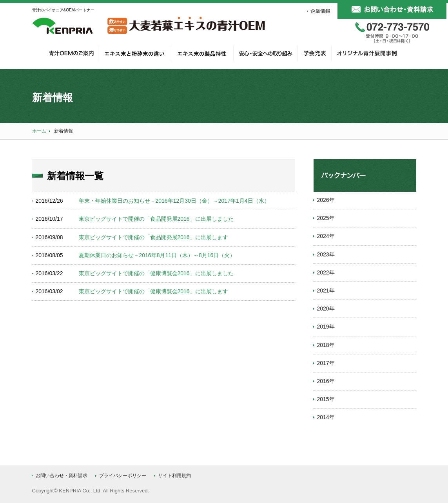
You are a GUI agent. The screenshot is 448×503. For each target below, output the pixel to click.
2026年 (326, 200)
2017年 (326, 363)
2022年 (326, 272)
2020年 (326, 309)
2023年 (326, 254)
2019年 (326, 327)
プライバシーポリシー (123, 476)
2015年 (326, 399)
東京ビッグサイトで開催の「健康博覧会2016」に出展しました (156, 273)
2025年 (326, 218)
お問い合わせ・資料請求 (62, 476)
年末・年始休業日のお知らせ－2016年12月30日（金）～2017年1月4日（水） (174, 201)
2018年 (326, 345)
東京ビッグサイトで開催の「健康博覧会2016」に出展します (153, 291)
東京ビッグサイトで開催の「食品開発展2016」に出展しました (156, 219)
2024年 (326, 236)
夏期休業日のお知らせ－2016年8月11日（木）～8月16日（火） (157, 255)
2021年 (326, 291)
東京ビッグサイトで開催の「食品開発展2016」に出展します (153, 237)
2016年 (326, 381)
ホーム (39, 131)
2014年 (326, 417)
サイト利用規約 (174, 476)
